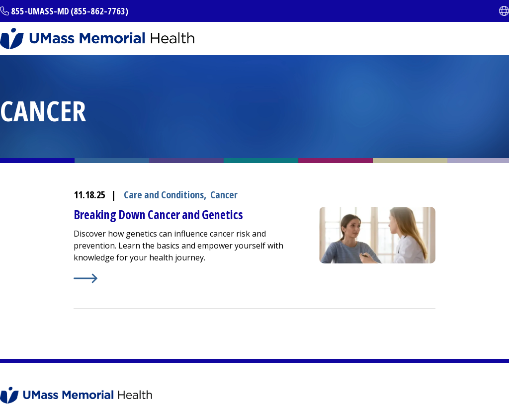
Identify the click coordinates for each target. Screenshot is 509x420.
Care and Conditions (164, 195)
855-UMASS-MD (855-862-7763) (70, 11)
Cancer (224, 195)
